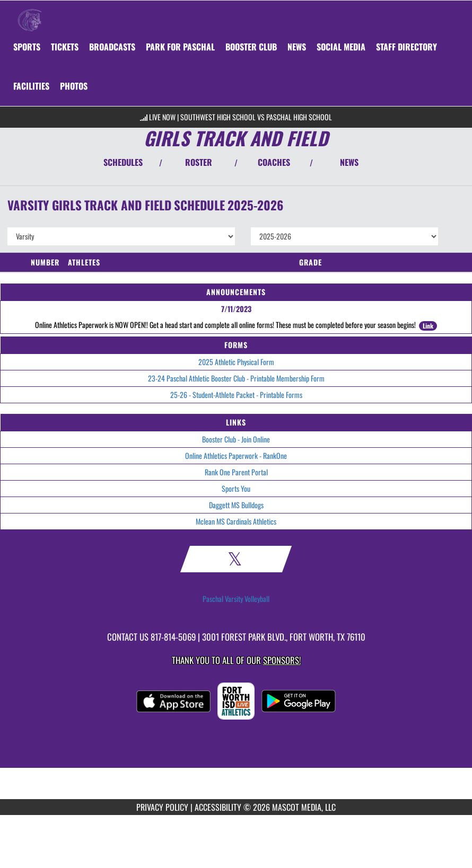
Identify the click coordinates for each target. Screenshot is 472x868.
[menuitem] (65, 47)
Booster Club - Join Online (236, 439)
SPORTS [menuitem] (27, 47)
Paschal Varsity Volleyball (236, 599)
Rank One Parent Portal (236, 472)
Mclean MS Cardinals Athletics (236, 521)
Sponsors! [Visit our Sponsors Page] (282, 660)
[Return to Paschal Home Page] (30, 14)
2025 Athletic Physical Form (236, 362)
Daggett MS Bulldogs (236, 505)
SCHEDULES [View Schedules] (123, 162)
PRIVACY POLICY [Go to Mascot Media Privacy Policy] (162, 807)
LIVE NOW (162, 117)
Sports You (236, 488)
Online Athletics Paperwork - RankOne (236, 455)
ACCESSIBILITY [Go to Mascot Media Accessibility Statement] (218, 807)
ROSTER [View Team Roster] (199, 162)
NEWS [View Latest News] (349, 162)
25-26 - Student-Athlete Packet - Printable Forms (236, 395)
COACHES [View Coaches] (274, 162)
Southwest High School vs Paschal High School (256, 117)
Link (428, 326)
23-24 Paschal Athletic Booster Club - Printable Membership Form (236, 378)
